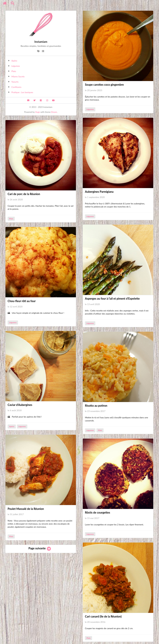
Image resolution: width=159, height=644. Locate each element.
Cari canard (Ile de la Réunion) (103, 616)
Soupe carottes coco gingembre (104, 85)
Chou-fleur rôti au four (22, 301)
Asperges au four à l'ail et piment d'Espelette (112, 299)
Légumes (16, 66)
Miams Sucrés (18, 76)
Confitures (16, 87)
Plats (14, 71)
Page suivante (40, 548)
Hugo (37, 112)
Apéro (14, 61)
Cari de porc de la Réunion (24, 194)
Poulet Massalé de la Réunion (26, 509)
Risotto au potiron (96, 406)
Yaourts (15, 82)
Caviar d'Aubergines (20, 405)
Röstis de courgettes (98, 512)
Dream (54, 112)
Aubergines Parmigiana (99, 192)
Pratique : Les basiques (22, 92)
